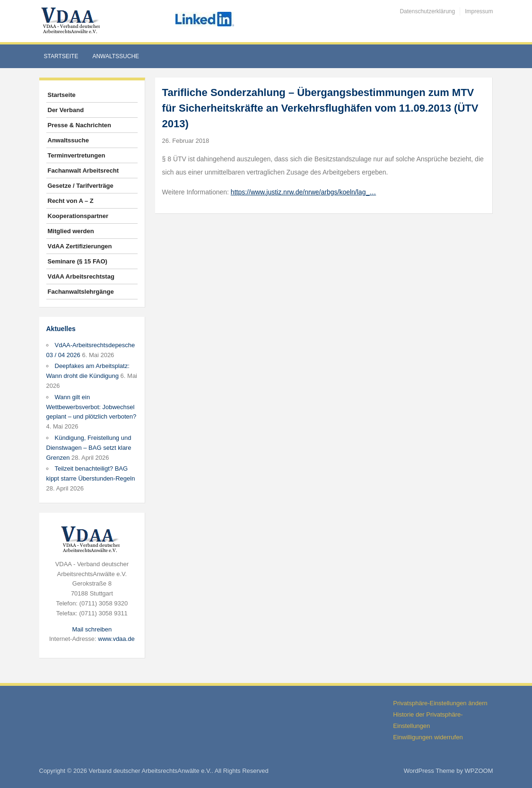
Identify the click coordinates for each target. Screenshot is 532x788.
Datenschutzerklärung (427, 11)
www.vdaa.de (116, 639)
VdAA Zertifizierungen (80, 246)
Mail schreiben (92, 629)
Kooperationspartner (78, 216)
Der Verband (66, 110)
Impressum (479, 11)
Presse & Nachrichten (79, 125)
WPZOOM (479, 771)
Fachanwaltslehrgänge (81, 292)
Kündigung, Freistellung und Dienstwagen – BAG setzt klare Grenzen (89, 448)
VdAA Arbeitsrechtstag (81, 276)
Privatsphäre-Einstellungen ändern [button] (440, 703)
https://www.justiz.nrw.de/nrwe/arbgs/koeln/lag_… (303, 192)
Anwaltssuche (116, 56)
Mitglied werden (71, 231)
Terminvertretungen (77, 155)
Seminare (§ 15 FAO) (78, 261)
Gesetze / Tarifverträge (81, 186)
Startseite (61, 56)
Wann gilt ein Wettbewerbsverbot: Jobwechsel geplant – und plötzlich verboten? (92, 407)
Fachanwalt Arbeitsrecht (83, 171)
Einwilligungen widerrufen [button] (428, 737)
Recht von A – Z (71, 201)
